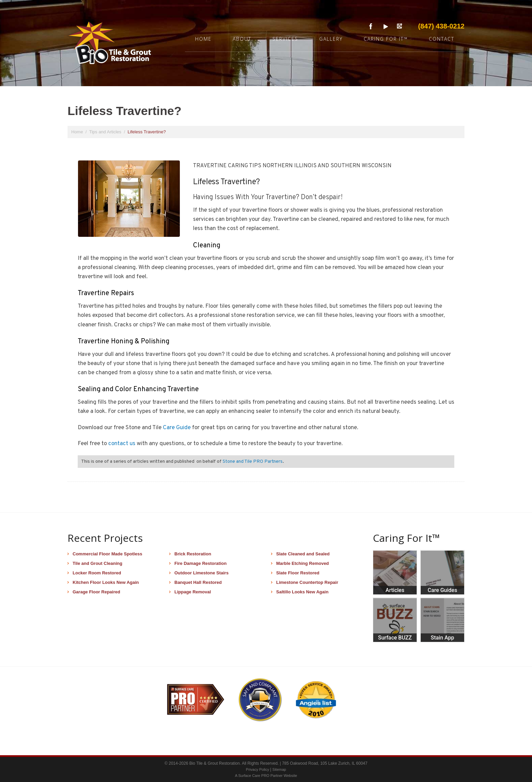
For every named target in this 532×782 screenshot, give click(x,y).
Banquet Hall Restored (198, 582)
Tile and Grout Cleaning (97, 563)
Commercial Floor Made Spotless (107, 554)
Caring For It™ (386, 39)
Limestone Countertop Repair (307, 582)
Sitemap (279, 769)
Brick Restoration (193, 554)
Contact (442, 39)
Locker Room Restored (97, 573)
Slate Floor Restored (298, 573)
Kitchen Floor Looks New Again (106, 582)
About (242, 39)
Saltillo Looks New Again (302, 592)
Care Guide (177, 428)
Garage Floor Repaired (96, 592)
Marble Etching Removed (302, 563)
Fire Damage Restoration (201, 563)
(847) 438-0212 (441, 26)
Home (203, 39)
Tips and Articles (106, 132)
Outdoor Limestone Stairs (202, 573)
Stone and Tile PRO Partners (253, 462)
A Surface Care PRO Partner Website (266, 776)
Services (285, 39)
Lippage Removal (193, 592)
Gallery (331, 39)
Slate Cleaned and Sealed (303, 554)
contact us (122, 444)
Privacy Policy (258, 769)
